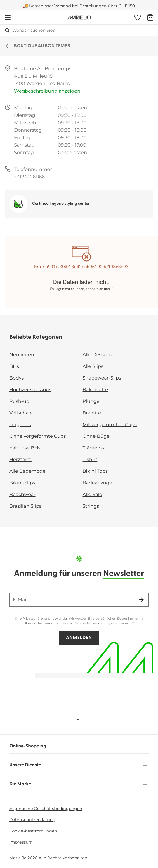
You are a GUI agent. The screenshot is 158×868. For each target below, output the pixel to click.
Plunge (91, 402)
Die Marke (79, 785)
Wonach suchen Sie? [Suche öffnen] (30, 30)
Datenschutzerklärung (92, 623)
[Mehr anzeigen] (133, 623)
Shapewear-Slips (102, 378)
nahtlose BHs (25, 448)
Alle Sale (92, 495)
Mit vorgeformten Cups (110, 425)
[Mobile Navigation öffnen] (8, 17)
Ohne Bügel (97, 436)
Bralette (92, 413)
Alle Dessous (97, 355)
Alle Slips (93, 367)
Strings (91, 506)
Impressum (21, 842)
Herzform (20, 460)
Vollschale (21, 413)
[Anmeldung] (138, 17)
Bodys (17, 378)
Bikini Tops (95, 471)
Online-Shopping (79, 747)
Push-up (19, 402)
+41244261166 (29, 177)
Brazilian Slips (25, 506)
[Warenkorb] (150, 17)
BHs (14, 367)
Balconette (95, 390)
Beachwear (22, 495)
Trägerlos (20, 425)
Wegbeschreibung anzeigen (47, 91)
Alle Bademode (27, 471)
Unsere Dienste (79, 766)
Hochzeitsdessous (30, 390)
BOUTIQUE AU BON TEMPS (37, 46)
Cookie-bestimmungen (33, 831)
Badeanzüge (98, 483)
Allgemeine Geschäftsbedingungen (46, 809)
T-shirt (90, 460)
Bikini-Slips (22, 483)
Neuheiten (22, 355)
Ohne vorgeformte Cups (38, 436)
